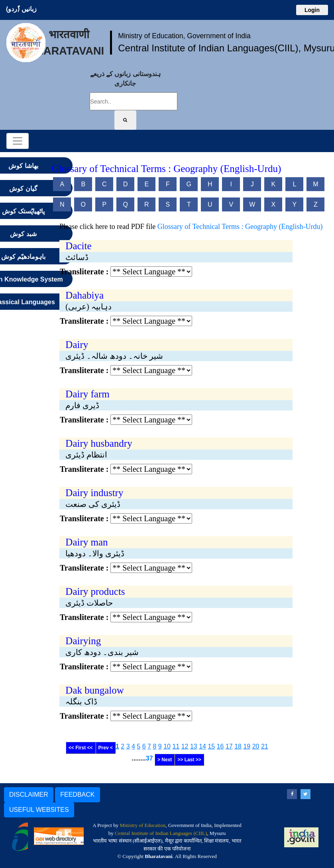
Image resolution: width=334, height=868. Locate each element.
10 (167, 746)
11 (176, 746)
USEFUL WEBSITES (39, 810)
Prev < (106, 748)
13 (194, 746)
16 (220, 746)
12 (185, 746)
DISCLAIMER (29, 795)
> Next (165, 760)
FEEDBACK (77, 795)
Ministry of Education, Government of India (184, 36)
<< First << (81, 748)
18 (238, 746)
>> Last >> (189, 760)
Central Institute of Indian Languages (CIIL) (161, 833)
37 (149, 758)
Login (312, 10)
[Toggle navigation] (18, 141)
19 (247, 746)
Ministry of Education (142, 825)
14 (202, 746)
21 (265, 746)
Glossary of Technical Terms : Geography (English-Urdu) (240, 227)
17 (229, 746)
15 (211, 746)
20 (256, 746)
